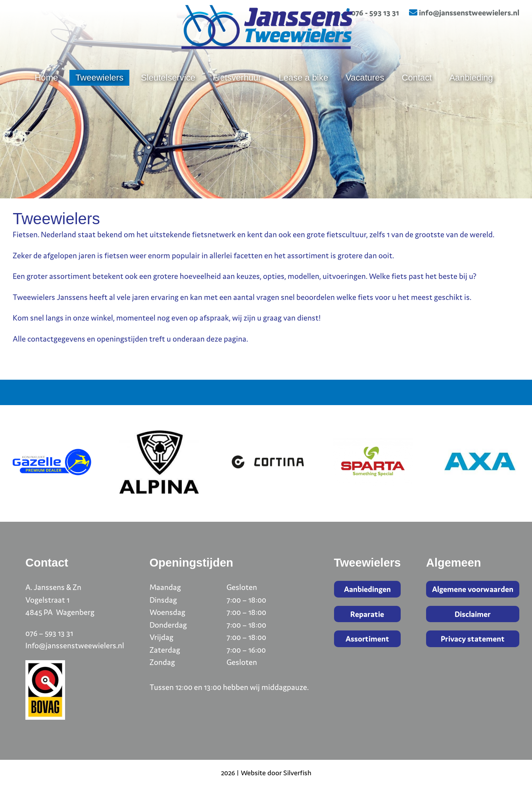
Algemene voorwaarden (473, 589)
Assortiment (367, 639)
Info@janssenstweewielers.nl (75, 645)
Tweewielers (99, 100)
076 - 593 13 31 (370, 12)
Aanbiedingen (367, 589)
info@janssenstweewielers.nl (464, 12)
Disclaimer (473, 614)
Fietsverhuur (237, 100)
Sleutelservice (168, 100)
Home (46, 100)
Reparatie (367, 614)
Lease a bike (303, 100)
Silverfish (297, 773)
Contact (417, 100)
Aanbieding (471, 100)
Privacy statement (473, 639)
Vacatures (365, 100)
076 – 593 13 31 (49, 633)
